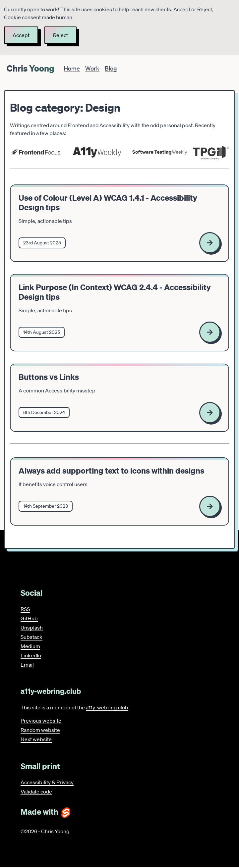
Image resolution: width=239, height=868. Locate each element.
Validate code (36, 791)
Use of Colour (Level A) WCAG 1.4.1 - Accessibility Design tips (108, 203)
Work (92, 68)
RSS (25, 609)
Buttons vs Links (49, 377)
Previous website (41, 721)
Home (72, 68)
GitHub (29, 618)
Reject (60, 35)
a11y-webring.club (107, 707)
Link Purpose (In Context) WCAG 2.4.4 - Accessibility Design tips (115, 292)
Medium (30, 646)
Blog (111, 68)
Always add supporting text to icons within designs (111, 471)
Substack (31, 637)
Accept (21, 35)
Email (27, 665)
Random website (40, 730)
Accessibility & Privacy (47, 782)
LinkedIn (31, 655)
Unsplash (32, 628)
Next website (36, 739)
